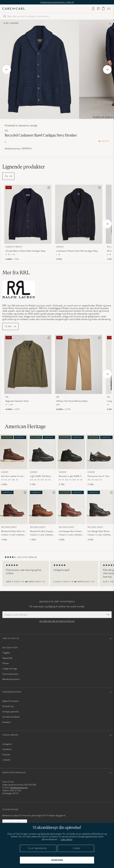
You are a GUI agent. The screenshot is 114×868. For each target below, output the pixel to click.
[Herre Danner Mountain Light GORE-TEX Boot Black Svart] (71, 452)
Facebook (7, 749)
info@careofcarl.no (19, 787)
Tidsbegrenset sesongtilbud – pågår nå (57, 2)
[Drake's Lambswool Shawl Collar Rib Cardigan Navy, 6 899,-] (79, 223)
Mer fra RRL (16, 272)
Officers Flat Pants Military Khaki (72, 401)
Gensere (14, 23)
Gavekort (7, 722)
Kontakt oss (8, 706)
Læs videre (67, 839)
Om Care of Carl (10, 647)
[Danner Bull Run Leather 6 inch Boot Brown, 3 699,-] (14, 460)
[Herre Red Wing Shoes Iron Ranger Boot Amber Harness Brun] (71, 507)
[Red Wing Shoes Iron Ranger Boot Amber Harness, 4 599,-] (71, 515)
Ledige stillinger (10, 669)
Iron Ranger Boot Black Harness (98, 531)
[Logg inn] (93, 9)
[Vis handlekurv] (103, 9)
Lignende (24, 167)
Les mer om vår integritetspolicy (57, 621)
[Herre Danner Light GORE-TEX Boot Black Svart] (43, 452)
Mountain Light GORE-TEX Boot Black (71, 476)
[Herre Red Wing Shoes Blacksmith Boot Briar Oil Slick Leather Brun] (14, 507)
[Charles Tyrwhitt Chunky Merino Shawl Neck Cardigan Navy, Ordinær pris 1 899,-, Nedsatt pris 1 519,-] (28, 223)
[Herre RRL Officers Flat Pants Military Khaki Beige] (79, 364)
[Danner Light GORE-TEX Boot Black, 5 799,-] (43, 460)
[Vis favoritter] (98, 9)
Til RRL (10, 326)
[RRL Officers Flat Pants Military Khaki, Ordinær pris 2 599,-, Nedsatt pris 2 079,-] (79, 373)
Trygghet (6, 653)
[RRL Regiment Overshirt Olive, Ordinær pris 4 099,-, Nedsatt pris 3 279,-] (28, 373)
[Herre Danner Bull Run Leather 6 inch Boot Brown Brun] (14, 452)
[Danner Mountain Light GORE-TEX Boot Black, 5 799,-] (71, 460)
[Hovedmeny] (109, 9)
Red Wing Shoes (9, 527)
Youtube (6, 755)
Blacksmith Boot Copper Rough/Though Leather (41, 531)
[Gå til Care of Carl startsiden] (14, 9)
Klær (6, 23)
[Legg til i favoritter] (48, 188)
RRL (7, 131)
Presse (5, 663)
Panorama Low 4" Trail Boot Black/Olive (98, 476)
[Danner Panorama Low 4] (100, 460)
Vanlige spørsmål (11, 712)
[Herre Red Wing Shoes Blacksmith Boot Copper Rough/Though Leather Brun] (43, 507)
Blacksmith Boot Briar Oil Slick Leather (13, 531)
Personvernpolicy (10, 674)
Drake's (60, 247)
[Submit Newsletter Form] (108, 615)
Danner (5, 472)
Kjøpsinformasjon (11, 701)
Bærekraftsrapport (11, 679)
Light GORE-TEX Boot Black (40, 476)
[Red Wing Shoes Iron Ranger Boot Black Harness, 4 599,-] (100, 515)
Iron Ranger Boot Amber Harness (70, 531)
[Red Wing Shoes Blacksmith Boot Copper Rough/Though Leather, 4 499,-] (43, 515)
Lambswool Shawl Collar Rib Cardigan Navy (77, 251)
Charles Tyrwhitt (14, 247)
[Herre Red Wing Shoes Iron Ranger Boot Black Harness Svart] (100, 507)
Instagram (7, 744)
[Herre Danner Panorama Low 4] (100, 452)
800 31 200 (16, 790)
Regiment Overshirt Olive (17, 401)
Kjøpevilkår (7, 658)
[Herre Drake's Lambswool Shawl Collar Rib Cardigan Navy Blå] (79, 214)
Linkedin (6, 760)
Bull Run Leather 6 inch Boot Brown (12, 476)
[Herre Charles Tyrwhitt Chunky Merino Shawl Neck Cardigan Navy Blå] (28, 214)
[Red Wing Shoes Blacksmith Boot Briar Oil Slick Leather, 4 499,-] (14, 515)
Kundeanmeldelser (11, 717)
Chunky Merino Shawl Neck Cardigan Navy (25, 251)
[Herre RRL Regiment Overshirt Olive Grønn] (28, 364)
